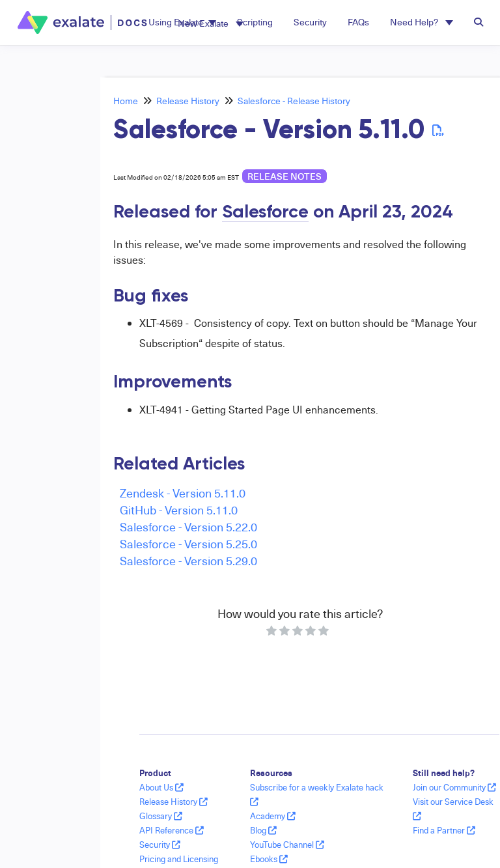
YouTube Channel (287, 845)
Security (160, 845)
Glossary (161, 816)
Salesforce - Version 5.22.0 (188, 526)
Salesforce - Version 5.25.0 (188, 543)
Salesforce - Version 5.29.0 (188, 560)
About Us (161, 787)
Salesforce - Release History (294, 101)
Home (126, 101)
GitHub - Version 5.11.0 (179, 510)
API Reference (172, 830)
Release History (188, 101)
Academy (273, 816)
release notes (285, 176)
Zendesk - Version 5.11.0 (183, 493)
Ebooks (269, 859)
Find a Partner (444, 830)
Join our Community (454, 787)
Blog (263, 830)
